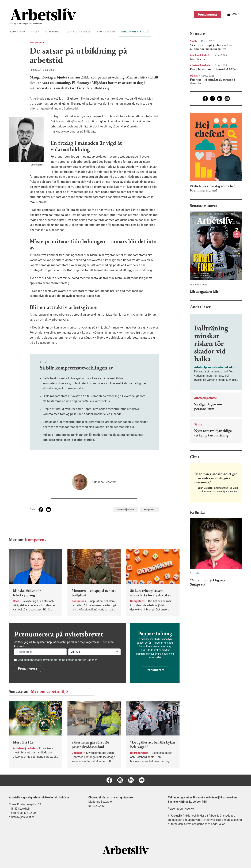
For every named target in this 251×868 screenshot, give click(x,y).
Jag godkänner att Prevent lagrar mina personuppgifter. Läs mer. (58, 660)
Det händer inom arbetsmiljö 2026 (213, 69)
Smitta (194, 41)
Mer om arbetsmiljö (49, 691)
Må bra (194, 76)
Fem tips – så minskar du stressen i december (212, 81)
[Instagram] (212, 99)
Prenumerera (207, 15)
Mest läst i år (198, 59)
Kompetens (37, 42)
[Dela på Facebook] (41, 510)
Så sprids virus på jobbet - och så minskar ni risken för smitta (211, 47)
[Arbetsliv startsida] (126, 850)
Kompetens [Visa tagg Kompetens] (149, 510)
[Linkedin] (220, 99)
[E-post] (227, 99)
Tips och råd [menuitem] (106, 32)
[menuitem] (95, 14)
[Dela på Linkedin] (48, 510)
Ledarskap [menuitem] (18, 32)
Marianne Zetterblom (101, 802)
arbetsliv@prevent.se (22, 817)
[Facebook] (205, 99)
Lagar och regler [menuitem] (78, 32)
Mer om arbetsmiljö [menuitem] (135, 32)
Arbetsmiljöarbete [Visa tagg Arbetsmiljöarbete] (125, 510)
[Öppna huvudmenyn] (233, 14)
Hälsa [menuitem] (35, 32)
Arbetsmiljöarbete (200, 55)
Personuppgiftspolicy (181, 809)
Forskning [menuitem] (52, 32)
